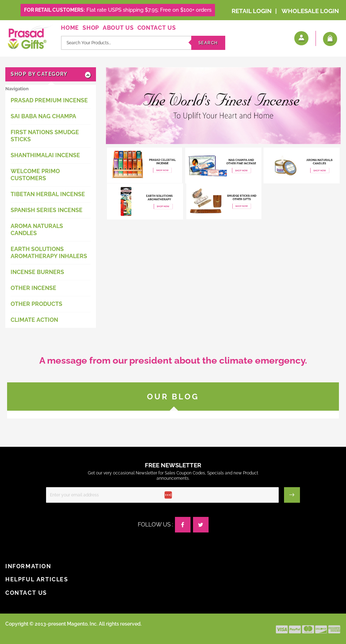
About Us (118, 28)
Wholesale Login (310, 11)
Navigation (17, 89)
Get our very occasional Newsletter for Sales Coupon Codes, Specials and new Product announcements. (173, 475)
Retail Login (252, 11)
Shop (91, 28)
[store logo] (29, 36)
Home (70, 28)
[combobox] (143, 43)
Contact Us (157, 28)
